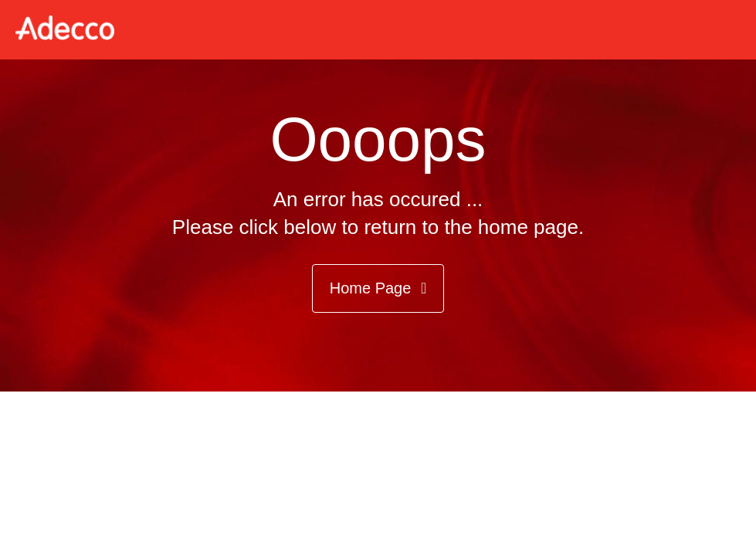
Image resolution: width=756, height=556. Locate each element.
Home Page (378, 288)
